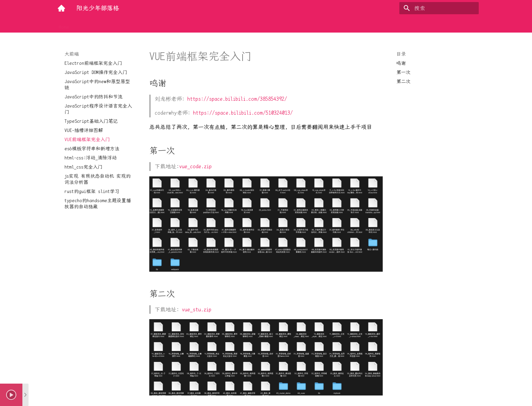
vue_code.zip (195, 166)
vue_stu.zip (197, 310)
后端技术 (87, 25)
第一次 (403, 72)
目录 (401, 54)
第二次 (403, 81)
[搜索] (439, 8)
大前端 (112, 25)
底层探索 (164, 25)
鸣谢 (401, 63)
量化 (186, 25)
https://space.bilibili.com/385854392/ (237, 99)
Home (64, 25)
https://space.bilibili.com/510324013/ (243, 113)
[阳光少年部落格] (61, 8)
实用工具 (136, 25)
